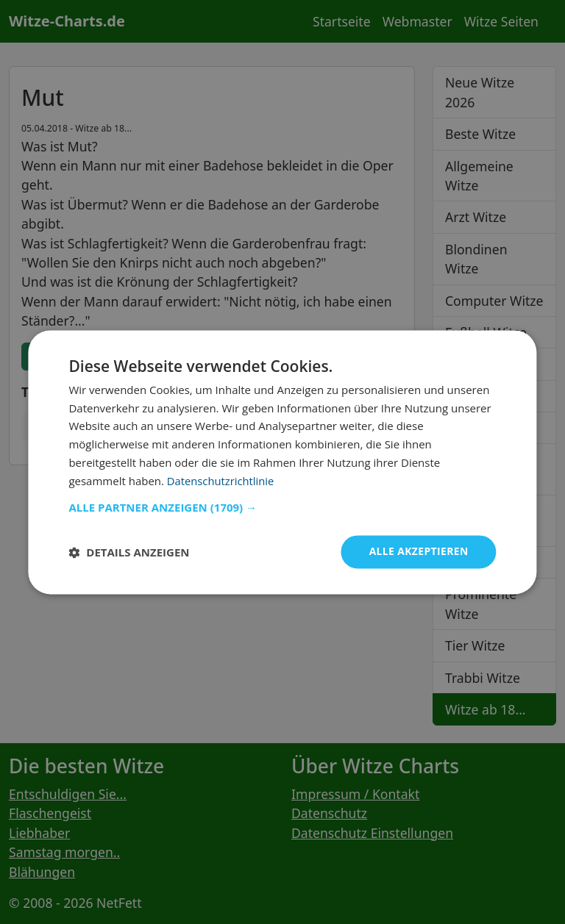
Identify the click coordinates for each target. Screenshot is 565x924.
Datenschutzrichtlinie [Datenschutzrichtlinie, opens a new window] (221, 481)
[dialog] (282, 462)
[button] (282, 508)
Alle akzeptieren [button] (418, 552)
